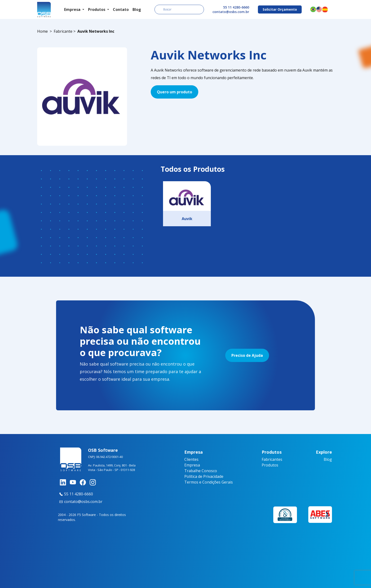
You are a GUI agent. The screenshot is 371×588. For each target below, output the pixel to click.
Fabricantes (272, 459)
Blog (137, 9)
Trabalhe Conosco (201, 471)
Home (42, 31)
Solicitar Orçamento (280, 9)
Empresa (192, 465)
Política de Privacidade (204, 476)
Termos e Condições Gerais (209, 482)
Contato (121, 9)
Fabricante (63, 31)
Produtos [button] (97, 9)
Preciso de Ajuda (247, 355)
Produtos (270, 465)
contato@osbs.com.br (231, 12)
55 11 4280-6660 (236, 7)
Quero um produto (174, 92)
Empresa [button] (73, 9)
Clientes (191, 459)
